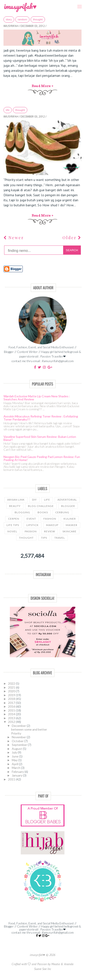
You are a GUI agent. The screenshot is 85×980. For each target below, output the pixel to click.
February (18, 772)
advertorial (67, 500)
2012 (12, 722)
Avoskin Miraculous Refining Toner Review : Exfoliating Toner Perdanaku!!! (41, 418)
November (19, 737)
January (17, 775)
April (15, 764)
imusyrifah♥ (20, 6)
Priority (16, 733)
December (19, 726)
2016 (12, 706)
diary (9, 19)
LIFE (8, 110)
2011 (12, 779)
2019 (12, 695)
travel (60, 538)
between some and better (29, 729)
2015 (12, 710)
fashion (50, 519)
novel (12, 531)
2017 (12, 703)
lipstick (33, 525)
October (18, 741)
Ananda (69, 964)
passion (31, 531)
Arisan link (16, 500)
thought (38, 19)
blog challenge (41, 506)
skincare (69, 531)
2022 (12, 683)
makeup (52, 525)
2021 (12, 687)
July (15, 752)
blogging (22, 512)
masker (72, 525)
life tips (13, 525)
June (15, 756)
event (31, 519)
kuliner (70, 519)
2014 (12, 714)
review (50, 531)
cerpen (14, 519)
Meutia (56, 964)
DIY (34, 500)
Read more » (42, 86)
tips (44, 538)
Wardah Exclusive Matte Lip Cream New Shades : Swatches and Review (37, 398)
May (15, 760)
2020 (12, 691)
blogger (68, 506)
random (22, 19)
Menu (78, 3)
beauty (15, 506)
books (43, 512)
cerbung (62, 512)
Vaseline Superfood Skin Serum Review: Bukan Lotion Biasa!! (40, 438)
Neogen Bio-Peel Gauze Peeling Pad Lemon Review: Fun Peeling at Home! (42, 458)
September (20, 745)
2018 (12, 699)
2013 (12, 718)
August (17, 749)
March (16, 768)
